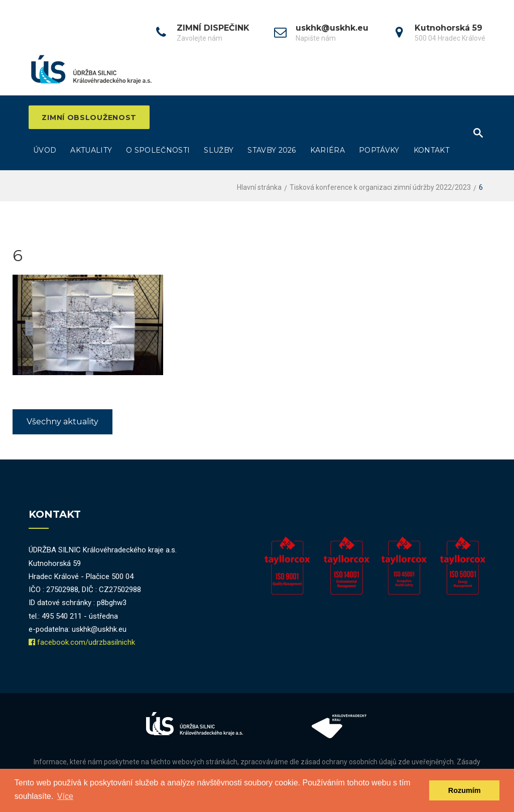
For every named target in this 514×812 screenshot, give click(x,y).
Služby (219, 151)
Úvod (45, 151)
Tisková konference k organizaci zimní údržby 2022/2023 (380, 188)
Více (65, 796)
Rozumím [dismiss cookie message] (465, 790)
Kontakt (431, 151)
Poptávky (379, 151)
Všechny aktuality (62, 422)
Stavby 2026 (272, 151)
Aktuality (91, 151)
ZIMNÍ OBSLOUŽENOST (91, 118)
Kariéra (328, 151)
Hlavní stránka (259, 188)
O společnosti (158, 151)
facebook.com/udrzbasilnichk (86, 643)
